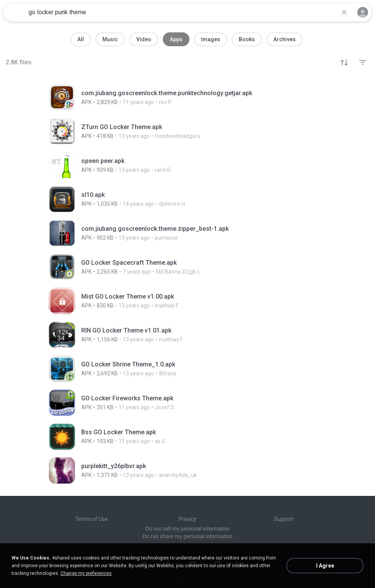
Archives (285, 39)
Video (144, 39)
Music (110, 39)
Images (211, 39)
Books (247, 39)
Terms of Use (91, 519)
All (81, 39)
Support (284, 519)
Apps (176, 39)
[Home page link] (15, 12)
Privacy (187, 519)
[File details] (187, 97)
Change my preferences (86, 573)
